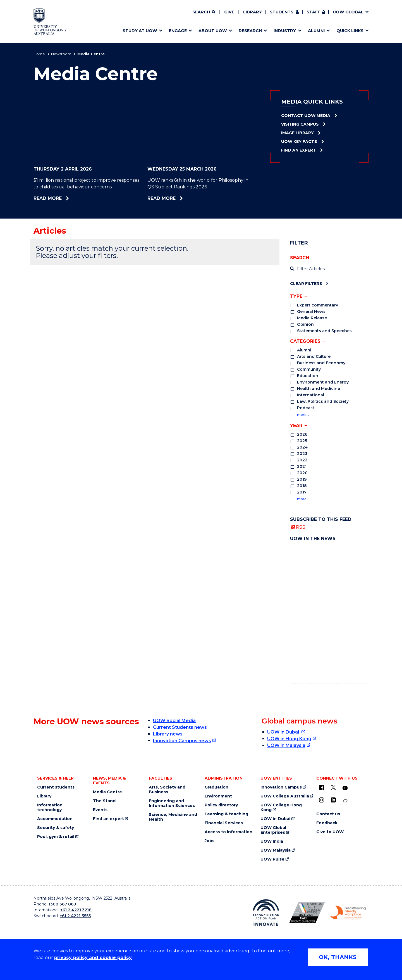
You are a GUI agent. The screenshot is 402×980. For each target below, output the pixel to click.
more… (303, 415)
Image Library (297, 133)
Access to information (228, 832)
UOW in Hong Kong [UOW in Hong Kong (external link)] (289, 739)
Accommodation (55, 819)
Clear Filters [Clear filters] (306, 283)
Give (229, 12)
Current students (56, 787)
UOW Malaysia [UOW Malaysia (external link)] (276, 850)
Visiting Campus (300, 124)
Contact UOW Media (306, 116)
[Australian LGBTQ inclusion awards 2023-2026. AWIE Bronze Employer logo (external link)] (307, 913)
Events (100, 810)
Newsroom (61, 54)
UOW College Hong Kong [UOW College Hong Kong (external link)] (281, 808)
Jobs (210, 841)
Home (39, 54)
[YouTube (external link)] (345, 788)
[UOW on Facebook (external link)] (322, 787)
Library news (168, 734)
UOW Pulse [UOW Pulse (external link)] (272, 859)
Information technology (50, 808)
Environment (218, 796)
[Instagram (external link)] (322, 800)
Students (282, 12)
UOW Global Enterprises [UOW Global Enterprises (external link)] (273, 830)
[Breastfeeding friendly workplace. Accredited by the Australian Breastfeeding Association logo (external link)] (348, 913)
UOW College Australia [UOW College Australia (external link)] (285, 796)
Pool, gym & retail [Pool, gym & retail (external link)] (56, 837)
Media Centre (107, 792)
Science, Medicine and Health (173, 817)
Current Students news (180, 727)
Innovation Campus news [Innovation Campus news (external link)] (182, 741)
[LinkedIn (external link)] (333, 800)
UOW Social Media (174, 721)
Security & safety (56, 828)
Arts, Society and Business (167, 790)
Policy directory (221, 805)
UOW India (272, 841)
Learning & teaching (226, 814)
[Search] (204, 12)
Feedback (327, 823)
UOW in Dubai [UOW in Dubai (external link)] (284, 732)
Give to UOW (330, 832)
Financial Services (224, 823)
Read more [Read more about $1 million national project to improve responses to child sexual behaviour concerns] (62, 198)
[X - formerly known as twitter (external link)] (333, 787)
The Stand (104, 801)
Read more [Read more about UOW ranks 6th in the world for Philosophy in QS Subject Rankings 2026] (177, 198)
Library (253, 12)
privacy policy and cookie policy (93, 958)
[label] (329, 269)
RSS (301, 527)
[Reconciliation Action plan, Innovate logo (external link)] (266, 912)
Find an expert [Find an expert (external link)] (108, 819)
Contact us (328, 814)
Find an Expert (299, 150)
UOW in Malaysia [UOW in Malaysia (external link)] (286, 745)
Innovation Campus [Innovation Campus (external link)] (281, 787)
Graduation (216, 787)
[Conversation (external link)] (345, 801)
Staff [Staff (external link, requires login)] (313, 12)
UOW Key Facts (299, 142)
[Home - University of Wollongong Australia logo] (50, 21)
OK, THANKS (338, 957)
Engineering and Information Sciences (172, 803)
